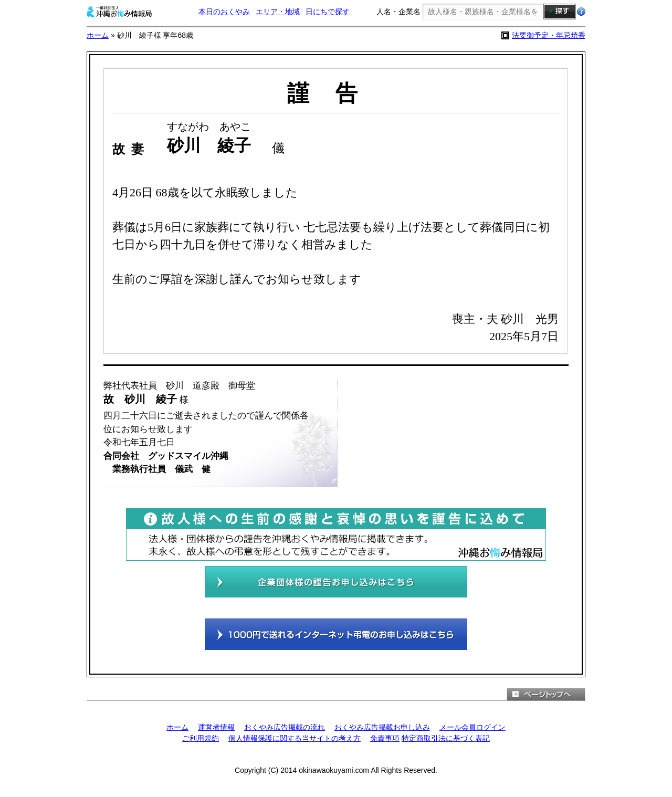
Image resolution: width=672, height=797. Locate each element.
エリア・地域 (278, 12)
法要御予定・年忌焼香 (549, 35)
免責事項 (385, 738)
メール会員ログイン (472, 727)
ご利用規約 (201, 738)
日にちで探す (328, 12)
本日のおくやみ (224, 12)
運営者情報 (216, 727)
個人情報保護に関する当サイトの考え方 (295, 738)
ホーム (98, 35)
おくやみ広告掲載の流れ (285, 727)
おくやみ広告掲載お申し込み (382, 727)
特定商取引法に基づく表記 (446, 738)
